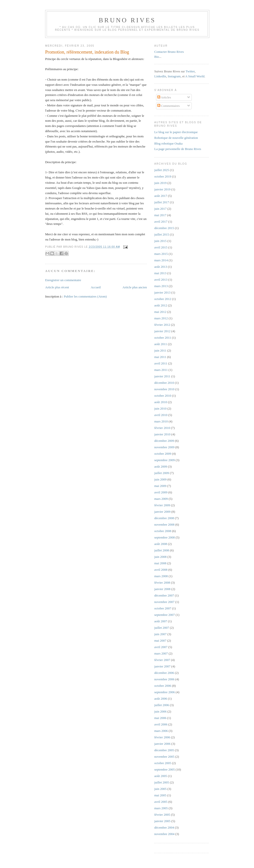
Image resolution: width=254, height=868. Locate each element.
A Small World (195, 76)
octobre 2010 (163, 396)
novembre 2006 (164, 679)
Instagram (174, 76)
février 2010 (162, 428)
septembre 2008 (165, 537)
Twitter (190, 71)
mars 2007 (161, 653)
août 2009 (161, 466)
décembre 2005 (164, 750)
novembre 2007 (164, 602)
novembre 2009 (164, 447)
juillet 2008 (162, 550)
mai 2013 (160, 273)
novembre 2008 (164, 524)
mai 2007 (160, 641)
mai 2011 (160, 357)
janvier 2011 (162, 376)
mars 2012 (161, 318)
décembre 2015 (164, 228)
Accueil (96, 287)
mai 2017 (160, 215)
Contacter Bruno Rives (169, 52)
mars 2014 (161, 260)
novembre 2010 (164, 389)
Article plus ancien (135, 287)
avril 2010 (161, 415)
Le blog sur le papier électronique (176, 132)
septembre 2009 (165, 460)
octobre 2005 (163, 763)
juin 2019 (160, 183)
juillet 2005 (162, 782)
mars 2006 (161, 731)
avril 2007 (161, 647)
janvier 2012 (162, 331)
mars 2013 (161, 286)
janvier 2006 (162, 744)
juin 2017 (160, 209)
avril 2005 (161, 802)
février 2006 (162, 737)
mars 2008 (161, 576)
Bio (157, 57)
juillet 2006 (162, 705)
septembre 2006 (165, 692)
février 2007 (162, 660)
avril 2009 (161, 492)
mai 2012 (160, 312)
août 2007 (161, 621)
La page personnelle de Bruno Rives (178, 149)
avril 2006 (161, 724)
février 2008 (162, 583)
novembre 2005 (164, 757)
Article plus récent (57, 287)
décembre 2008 (164, 518)
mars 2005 (161, 808)
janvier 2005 (162, 821)
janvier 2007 (162, 666)
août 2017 (161, 196)
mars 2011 (161, 370)
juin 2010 (160, 408)
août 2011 (161, 344)
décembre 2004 (164, 827)
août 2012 (161, 305)
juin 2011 (160, 350)
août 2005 (161, 776)
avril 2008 (161, 570)
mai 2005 (160, 795)
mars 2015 (161, 254)
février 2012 (162, 325)
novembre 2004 (164, 834)
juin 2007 (160, 634)
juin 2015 (160, 241)
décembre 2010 (164, 383)
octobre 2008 (163, 531)
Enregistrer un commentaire (63, 280)
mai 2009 (160, 486)
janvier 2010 (162, 434)
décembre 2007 (164, 595)
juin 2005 (160, 789)
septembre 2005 (165, 769)
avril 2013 (161, 280)
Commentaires (169, 106)
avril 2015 (161, 247)
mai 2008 (160, 563)
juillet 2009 (162, 473)
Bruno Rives (127, 20)
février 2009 (162, 505)
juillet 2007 (162, 628)
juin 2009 (160, 479)
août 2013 (161, 267)
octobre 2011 (163, 338)
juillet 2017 (162, 202)
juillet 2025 (162, 170)
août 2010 (161, 402)
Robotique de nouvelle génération (176, 138)
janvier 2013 (162, 292)
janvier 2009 (162, 512)
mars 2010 (161, 421)
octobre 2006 (163, 686)
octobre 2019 (163, 176)
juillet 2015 (162, 234)
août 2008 (161, 544)
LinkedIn (160, 76)
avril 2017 (161, 222)
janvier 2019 (162, 189)
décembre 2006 (164, 673)
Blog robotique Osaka (168, 143)
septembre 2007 (165, 615)
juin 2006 (160, 711)
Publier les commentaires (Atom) (85, 296)
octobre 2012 (163, 299)
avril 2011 (161, 363)
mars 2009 (161, 499)
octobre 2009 (163, 454)
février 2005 (162, 815)
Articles (164, 97)
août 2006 (161, 699)
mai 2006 (160, 718)
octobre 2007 (163, 608)
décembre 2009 (164, 441)
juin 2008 (160, 557)
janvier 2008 (162, 589)
